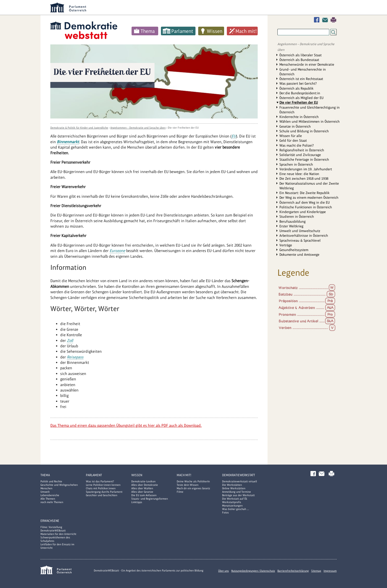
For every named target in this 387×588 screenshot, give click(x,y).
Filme (180, 492)
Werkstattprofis (232, 502)
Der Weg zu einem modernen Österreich (309, 197)
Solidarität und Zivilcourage (300, 155)
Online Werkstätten (234, 488)
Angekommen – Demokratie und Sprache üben (138, 128)
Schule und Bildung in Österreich (304, 131)
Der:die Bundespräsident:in (300, 93)
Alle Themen (48, 499)
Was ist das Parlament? (100, 481)
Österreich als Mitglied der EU (301, 98)
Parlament (182, 31)
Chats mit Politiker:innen (101, 488)
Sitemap (316, 571)
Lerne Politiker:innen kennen (103, 485)
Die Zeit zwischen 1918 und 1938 (304, 178)
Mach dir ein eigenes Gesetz (193, 488)
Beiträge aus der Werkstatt (238, 495)
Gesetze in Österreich (295, 126)
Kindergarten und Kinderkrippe (303, 212)
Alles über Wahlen (142, 488)
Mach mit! (246, 31)
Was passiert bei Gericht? (298, 83)
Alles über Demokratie (145, 485)
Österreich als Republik (296, 88)
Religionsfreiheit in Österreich (302, 150)
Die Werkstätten (232, 485)
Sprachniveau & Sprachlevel (300, 240)
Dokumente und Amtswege (299, 255)
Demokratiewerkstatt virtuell (240, 481)
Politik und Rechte (51, 481)
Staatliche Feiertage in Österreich (304, 159)
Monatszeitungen (232, 506)
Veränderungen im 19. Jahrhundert (306, 169)
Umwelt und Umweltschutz (300, 231)
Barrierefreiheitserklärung (293, 571)
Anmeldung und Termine (237, 492)
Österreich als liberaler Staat (300, 55)
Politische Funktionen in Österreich (306, 207)
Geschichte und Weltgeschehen (59, 485)
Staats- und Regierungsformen (150, 499)
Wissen (215, 31)
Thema (148, 31)
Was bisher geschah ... (236, 509)
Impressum (330, 571)
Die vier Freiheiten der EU (183, 128)
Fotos (225, 512)
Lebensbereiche (50, 495)
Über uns (223, 571)
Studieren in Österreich (297, 216)
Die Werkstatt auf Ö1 (235, 499)
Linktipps (137, 502)
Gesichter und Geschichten (102, 495)
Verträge (286, 245)
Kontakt (326, 20)
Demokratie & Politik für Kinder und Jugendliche (79, 128)
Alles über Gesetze (142, 492)
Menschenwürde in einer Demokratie (307, 64)
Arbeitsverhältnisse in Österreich (304, 235)
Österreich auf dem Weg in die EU (305, 202)
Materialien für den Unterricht (58, 534)
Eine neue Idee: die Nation (299, 174)
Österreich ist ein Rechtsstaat (301, 79)
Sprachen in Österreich (296, 164)
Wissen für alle (291, 136)
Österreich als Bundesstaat (299, 60)
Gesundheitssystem (294, 250)
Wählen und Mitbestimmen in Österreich (310, 121)
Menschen (46, 488)
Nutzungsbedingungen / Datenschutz (253, 571)
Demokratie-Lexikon (143, 481)
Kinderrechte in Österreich (299, 117)
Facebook (318, 20)
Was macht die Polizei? (297, 145)
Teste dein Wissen (188, 485)
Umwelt (45, 492)
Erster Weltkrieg (291, 226)
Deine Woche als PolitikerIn (193, 481)
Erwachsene (50, 521)
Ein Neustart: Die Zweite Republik (304, 193)
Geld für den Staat (293, 140)
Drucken (333, 20)
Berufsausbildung (292, 221)
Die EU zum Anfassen (144, 495)
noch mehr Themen (52, 502)
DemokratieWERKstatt (239, 475)
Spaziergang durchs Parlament (104, 492)
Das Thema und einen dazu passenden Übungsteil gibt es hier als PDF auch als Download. (126, 425)
